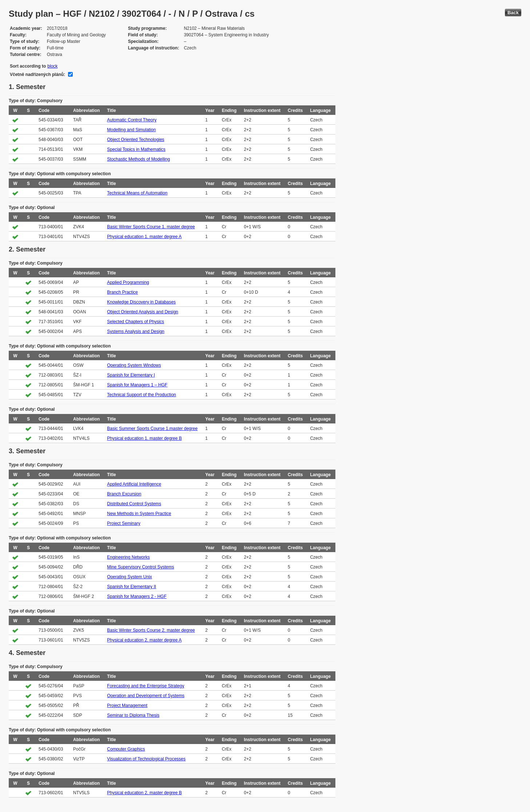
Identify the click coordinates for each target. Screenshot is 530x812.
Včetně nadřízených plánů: (37, 75)
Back (513, 13)
